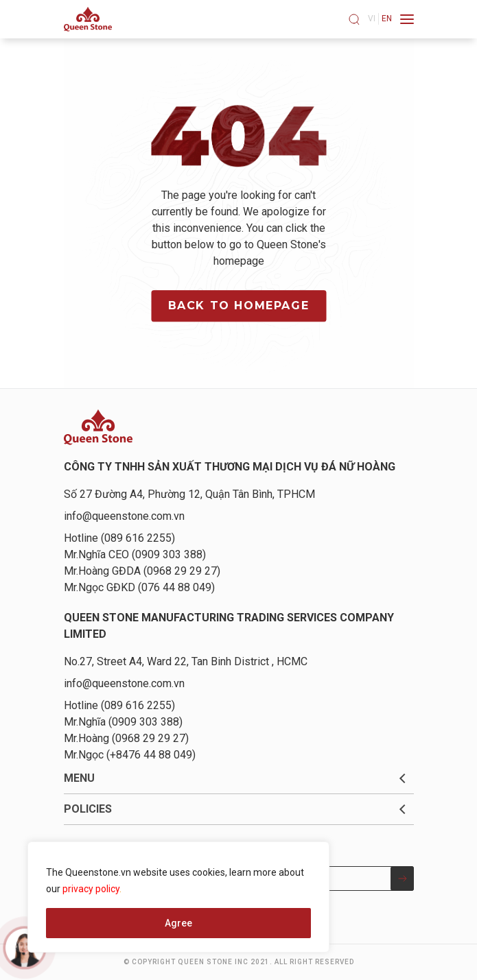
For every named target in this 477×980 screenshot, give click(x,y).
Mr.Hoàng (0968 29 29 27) (126, 738)
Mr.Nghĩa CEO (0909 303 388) (135, 554)
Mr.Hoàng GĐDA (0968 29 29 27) (142, 571)
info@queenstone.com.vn (124, 516)
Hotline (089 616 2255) (119, 538)
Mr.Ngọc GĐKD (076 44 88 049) (139, 587)
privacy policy (91, 889)
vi (372, 19)
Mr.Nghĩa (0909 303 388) (123, 722)
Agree (178, 923)
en (387, 19)
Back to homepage (239, 306)
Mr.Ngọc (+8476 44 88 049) (130, 755)
